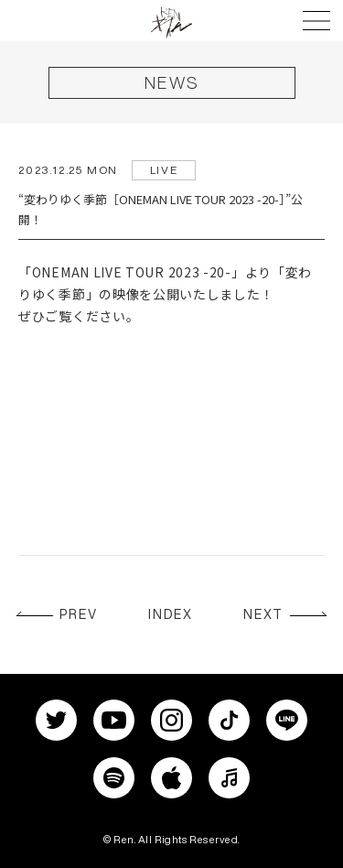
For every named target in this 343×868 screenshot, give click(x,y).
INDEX (171, 614)
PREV (79, 614)
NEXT (263, 614)
